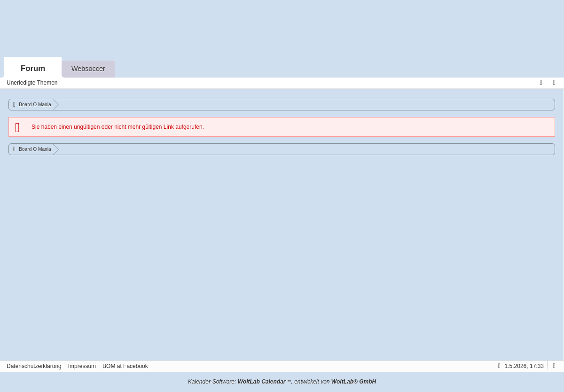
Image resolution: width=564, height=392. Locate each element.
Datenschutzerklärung (34, 366)
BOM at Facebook (125, 366)
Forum (33, 68)
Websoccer (88, 69)
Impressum (82, 366)
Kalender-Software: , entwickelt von (282, 382)
